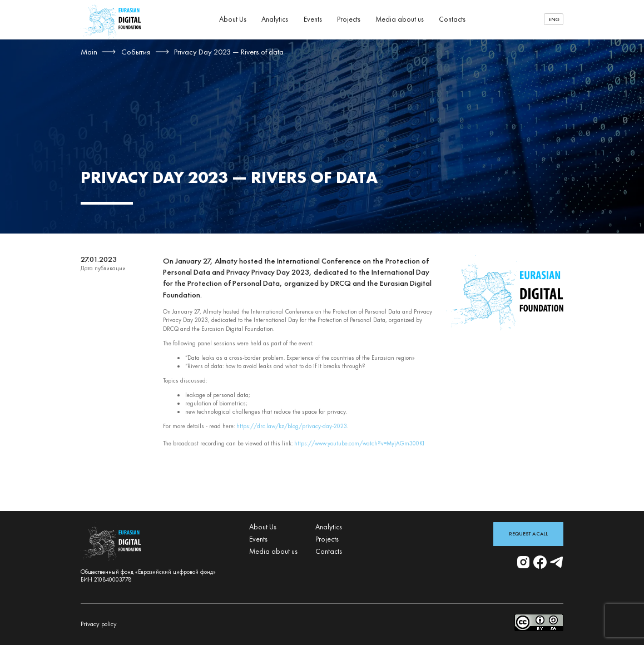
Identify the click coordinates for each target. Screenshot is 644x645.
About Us (233, 19)
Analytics (275, 19)
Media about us (400, 19)
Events (313, 19)
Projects (349, 19)
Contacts (452, 19)
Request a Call (528, 534)
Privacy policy (99, 624)
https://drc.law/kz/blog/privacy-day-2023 (292, 426)
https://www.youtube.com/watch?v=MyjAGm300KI (359, 443)
